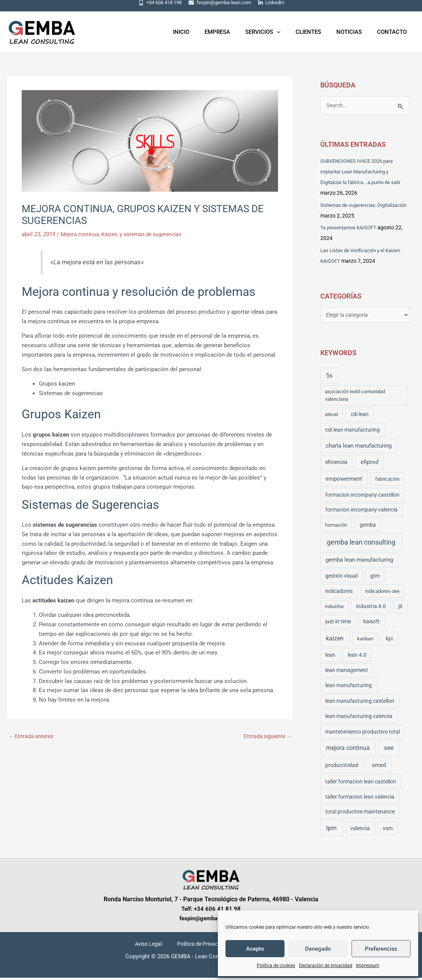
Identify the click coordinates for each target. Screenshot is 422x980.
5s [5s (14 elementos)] (329, 378)
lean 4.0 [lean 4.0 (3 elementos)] (357, 657)
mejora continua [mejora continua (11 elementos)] (348, 750)
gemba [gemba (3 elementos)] (368, 527)
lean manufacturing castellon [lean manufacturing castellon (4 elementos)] (360, 703)
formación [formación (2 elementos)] (336, 527)
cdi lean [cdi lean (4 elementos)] (360, 416)
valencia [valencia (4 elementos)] (360, 831)
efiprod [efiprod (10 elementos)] (369, 465)
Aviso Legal (153, 947)
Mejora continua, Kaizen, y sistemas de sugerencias (126, 234)
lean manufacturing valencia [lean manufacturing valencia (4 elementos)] (359, 719)
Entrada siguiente (266, 737)
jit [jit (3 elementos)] (400, 609)
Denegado (318, 949)
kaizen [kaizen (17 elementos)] (335, 641)
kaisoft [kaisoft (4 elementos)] (372, 624)
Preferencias (381, 949)
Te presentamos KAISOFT (350, 229)
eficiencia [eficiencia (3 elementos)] (336, 465)
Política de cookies (276, 966)
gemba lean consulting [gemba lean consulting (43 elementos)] (361, 544)
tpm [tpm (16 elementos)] (331, 830)
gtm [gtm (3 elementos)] (375, 578)
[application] (290, 32)
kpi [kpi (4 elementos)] (389, 641)
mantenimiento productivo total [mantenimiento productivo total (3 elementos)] (363, 734)
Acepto (255, 949)
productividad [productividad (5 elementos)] (342, 768)
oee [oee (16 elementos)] (389, 750)
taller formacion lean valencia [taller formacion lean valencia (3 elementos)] (360, 799)
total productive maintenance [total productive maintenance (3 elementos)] (360, 814)
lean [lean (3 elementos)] (330, 657)
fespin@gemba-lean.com (211, 920)
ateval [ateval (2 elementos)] (331, 417)
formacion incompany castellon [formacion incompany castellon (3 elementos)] (362, 497)
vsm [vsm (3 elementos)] (388, 831)
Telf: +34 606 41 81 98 (211, 911)
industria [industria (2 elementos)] (334, 609)
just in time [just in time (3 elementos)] (338, 624)
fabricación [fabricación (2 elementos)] (387, 481)
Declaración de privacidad (326, 966)
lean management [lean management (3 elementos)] (347, 672)
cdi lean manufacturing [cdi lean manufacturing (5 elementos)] (352, 432)
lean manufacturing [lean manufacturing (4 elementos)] (348, 688)
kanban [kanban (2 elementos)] (365, 641)
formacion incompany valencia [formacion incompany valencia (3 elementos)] (361, 512)
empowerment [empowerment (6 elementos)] (344, 481)
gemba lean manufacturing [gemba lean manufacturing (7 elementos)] (359, 562)
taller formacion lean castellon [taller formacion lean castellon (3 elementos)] (361, 784)
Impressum (368, 966)
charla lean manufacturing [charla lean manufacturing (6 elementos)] (359, 448)
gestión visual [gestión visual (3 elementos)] (341, 578)
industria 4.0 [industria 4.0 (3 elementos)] (371, 609)
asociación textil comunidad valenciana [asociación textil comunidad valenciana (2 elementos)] (355, 398)
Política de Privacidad (201, 947)
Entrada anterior (32, 737)
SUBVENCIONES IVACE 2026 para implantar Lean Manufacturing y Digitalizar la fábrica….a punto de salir (364, 173)
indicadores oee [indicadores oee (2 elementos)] (382, 593)
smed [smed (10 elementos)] (379, 768)
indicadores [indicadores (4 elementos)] (339, 593)
